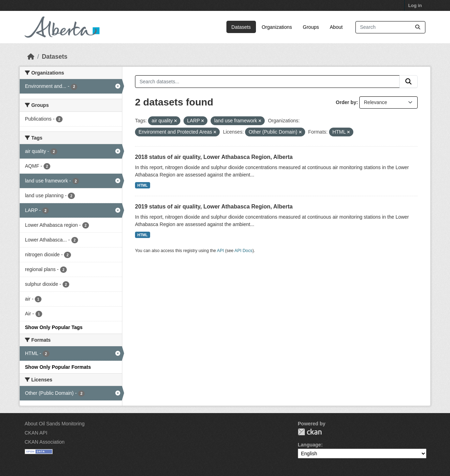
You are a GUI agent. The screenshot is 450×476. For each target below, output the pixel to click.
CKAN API (36, 433)
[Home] (31, 57)
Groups (311, 27)
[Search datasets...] (390, 27)
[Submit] (418, 27)
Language (309, 445)
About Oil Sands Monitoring (54, 424)
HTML (143, 185)
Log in (415, 5)
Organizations (277, 27)
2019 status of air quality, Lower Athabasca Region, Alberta (214, 207)
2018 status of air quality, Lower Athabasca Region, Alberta (214, 157)
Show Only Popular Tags (54, 327)
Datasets (241, 27)
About (336, 27)
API (220, 251)
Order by (346, 102)
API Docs (243, 251)
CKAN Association (45, 442)
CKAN (310, 432)
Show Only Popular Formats (58, 367)
